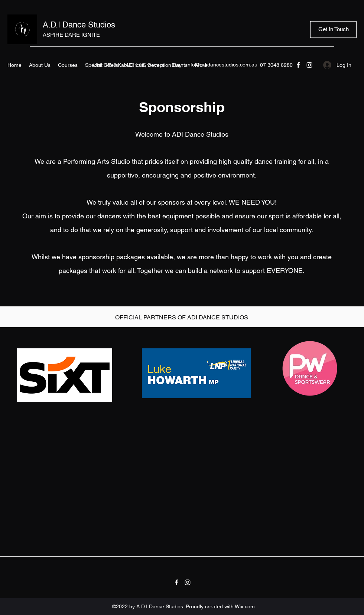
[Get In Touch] (333, 30)
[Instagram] (309, 65)
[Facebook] (298, 65)
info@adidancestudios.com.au (222, 65)
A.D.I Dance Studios (79, 25)
